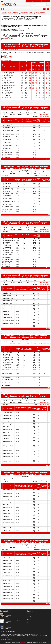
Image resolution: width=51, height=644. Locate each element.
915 (31, 76)
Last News (30, 617)
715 (37, 77)
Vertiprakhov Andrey (13, 50)
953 (43, 77)
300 (43, 89)
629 (34, 82)
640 (37, 76)
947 (40, 81)
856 (34, 72)
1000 (37, 72)
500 (47, 72)
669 (37, 84)
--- (2, 9)
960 (31, 86)
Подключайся (33, 1)
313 (43, 86)
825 (43, 74)
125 (43, 94)
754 (37, 81)
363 (40, 77)
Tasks (5, 59)
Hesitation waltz (44, 115)
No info (5, 55)
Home (29, 614)
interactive (7, 38)
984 (34, 81)
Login (46, 1)
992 (31, 77)
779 (37, 86)
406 (37, 87)
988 (40, 79)
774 (43, 91)
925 (40, 76)
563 (31, 81)
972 (34, 74)
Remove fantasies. (6, 60)
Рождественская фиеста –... (13, 614)
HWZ (31, 65)
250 (43, 87)
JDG (34, 65)
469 (34, 76)
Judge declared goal (44, 174)
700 (43, 72)
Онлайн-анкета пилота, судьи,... (14, 620)
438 (43, 81)
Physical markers (8, 56)
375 (43, 79)
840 (43, 82)
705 (34, 77)
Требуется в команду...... (12, 626)
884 (31, 82)
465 (31, 79)
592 (40, 94)
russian (9, 40)
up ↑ (2, 105)
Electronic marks (7, 58)
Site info (29, 620)
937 (31, 72)
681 (37, 79)
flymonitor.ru (22, 642)
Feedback (30, 623)
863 (43, 92)
